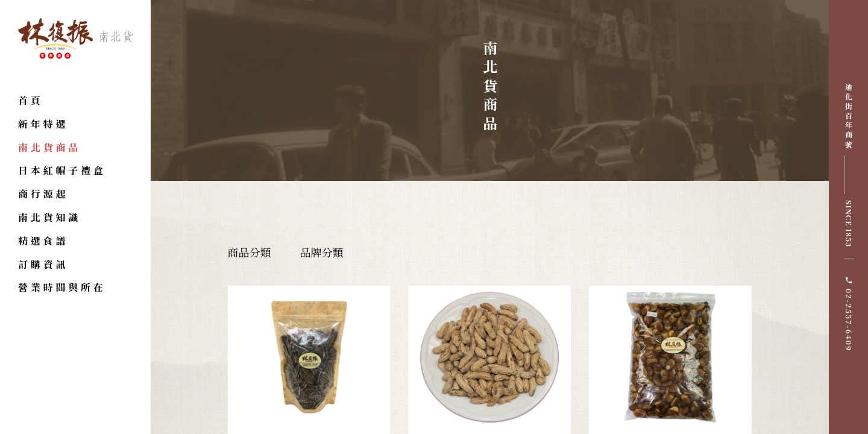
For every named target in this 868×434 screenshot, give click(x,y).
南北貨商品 (49, 147)
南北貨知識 (49, 217)
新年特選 (43, 124)
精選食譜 (43, 241)
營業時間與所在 (62, 287)
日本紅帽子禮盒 (62, 170)
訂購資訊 (43, 264)
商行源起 (43, 194)
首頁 (31, 100)
